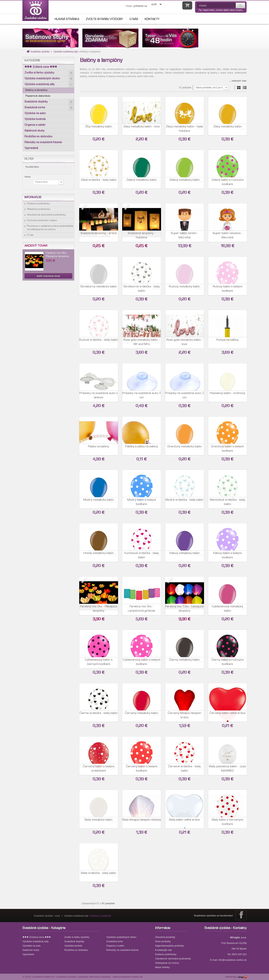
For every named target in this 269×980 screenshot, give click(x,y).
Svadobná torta (35, 108)
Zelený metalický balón (142, 182)
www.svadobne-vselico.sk (128, 977)
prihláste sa (140, 6)
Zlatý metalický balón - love (142, 128)
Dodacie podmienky (38, 204)
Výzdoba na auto (35, 114)
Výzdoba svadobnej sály (65, 52)
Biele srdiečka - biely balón (99, 875)
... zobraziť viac (238, 81)
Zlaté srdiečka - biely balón (99, 182)
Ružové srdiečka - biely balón (99, 342)
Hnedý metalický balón (99, 555)
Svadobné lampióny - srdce (99, 235)
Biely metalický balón (99, 822)
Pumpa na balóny (228, 342)
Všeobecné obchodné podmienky (46, 215)
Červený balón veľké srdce (227, 715)
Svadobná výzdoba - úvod (47, 916)
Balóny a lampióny (36, 90)
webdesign (231, 977)
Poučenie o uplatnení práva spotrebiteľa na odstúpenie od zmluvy (50, 228)
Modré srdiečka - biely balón (184, 502)
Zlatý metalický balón (228, 128)
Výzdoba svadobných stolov (42, 79)
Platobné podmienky (39, 209)
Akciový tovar (36, 246)
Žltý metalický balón (99, 128)
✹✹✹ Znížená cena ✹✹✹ (41, 67)
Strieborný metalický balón (99, 288)
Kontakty (152, 19)
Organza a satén (35, 125)
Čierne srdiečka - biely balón (99, 715)
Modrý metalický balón (99, 502)
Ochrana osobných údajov (42, 221)
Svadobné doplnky (36, 102)
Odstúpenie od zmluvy (167, 963)
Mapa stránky (162, 967)
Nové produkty (163, 941)
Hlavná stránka (67, 19)
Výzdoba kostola (35, 119)
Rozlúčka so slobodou (38, 137)
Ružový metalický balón (184, 288)
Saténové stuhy (34, 131)
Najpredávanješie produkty (169, 946)
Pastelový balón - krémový (228, 395)
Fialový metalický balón (185, 555)
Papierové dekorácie (38, 96)
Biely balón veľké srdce (184, 822)
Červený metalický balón (142, 715)
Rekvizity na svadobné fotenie (43, 143)
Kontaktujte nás (163, 950)
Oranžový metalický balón (185, 448)
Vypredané (31, 148)
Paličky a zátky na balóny (142, 448)
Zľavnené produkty (165, 937)
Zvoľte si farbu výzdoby (104, 19)
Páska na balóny (99, 448)
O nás (134, 19)
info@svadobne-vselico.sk (232, 960)
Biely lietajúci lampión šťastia (142, 822)
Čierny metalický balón (184, 662)
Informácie (33, 197)
